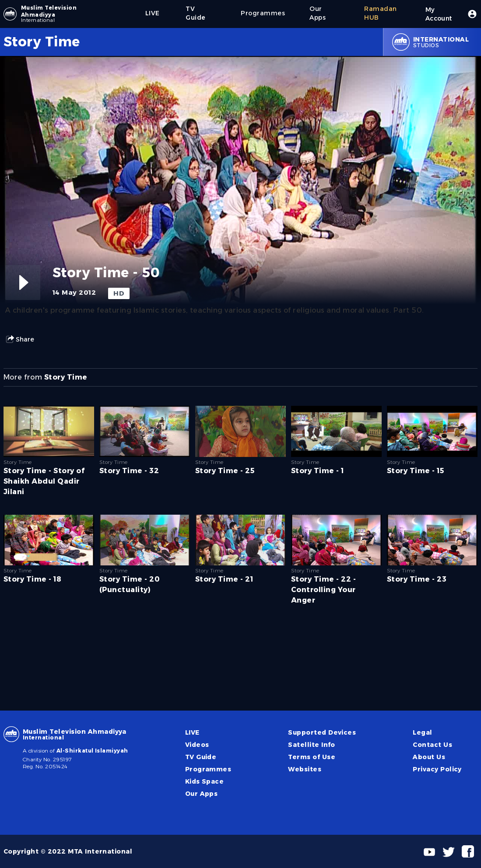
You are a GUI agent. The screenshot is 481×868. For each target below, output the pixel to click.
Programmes (208, 769)
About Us (429, 757)
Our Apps (202, 794)
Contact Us (432, 745)
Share (20, 339)
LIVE (192, 732)
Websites (305, 769)
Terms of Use (312, 757)
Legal (422, 732)
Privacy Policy (437, 769)
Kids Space (205, 781)
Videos (197, 745)
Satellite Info (312, 745)
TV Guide (201, 757)
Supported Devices (322, 732)
